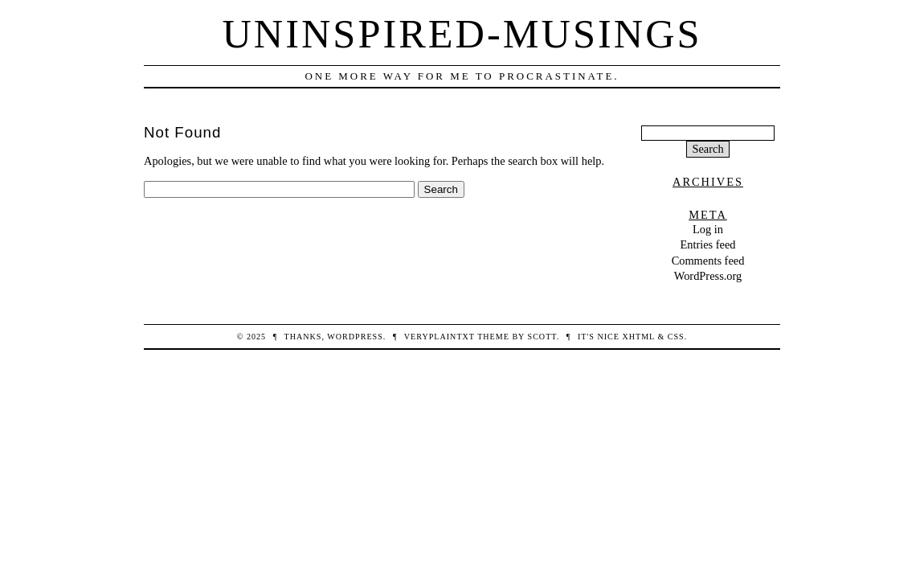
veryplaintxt (440, 337)
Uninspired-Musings (462, 34)
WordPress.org (708, 276)
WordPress (355, 337)
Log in (708, 229)
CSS (676, 337)
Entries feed (707, 244)
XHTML (638, 337)
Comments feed (708, 261)
